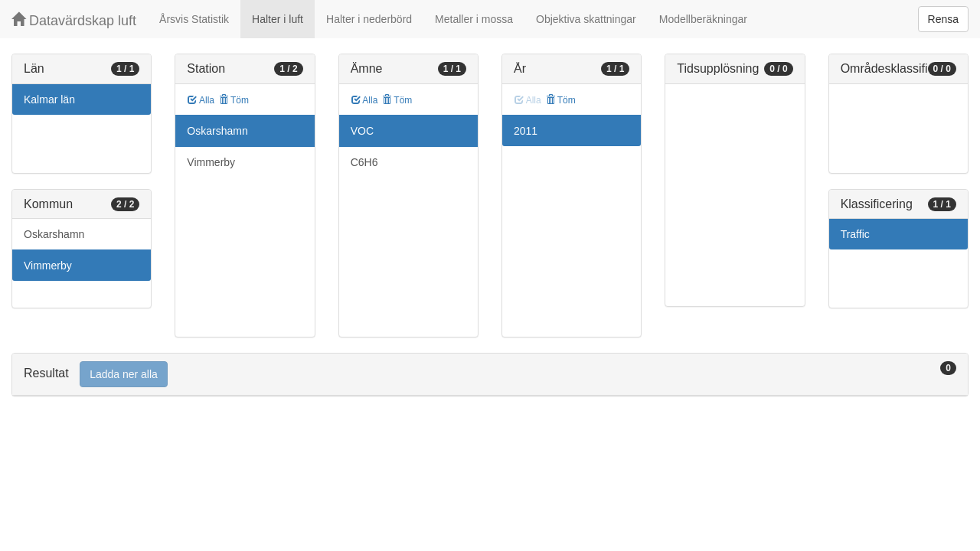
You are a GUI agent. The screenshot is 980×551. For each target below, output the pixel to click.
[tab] (490, 375)
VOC (362, 131)
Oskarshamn (54, 234)
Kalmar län (49, 99)
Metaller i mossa (474, 19)
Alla (201, 100)
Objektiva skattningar (586, 19)
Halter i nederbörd (369, 19)
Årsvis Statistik (194, 19)
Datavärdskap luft (74, 20)
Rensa (943, 19)
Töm (234, 100)
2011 (526, 131)
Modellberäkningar (703, 19)
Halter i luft (278, 19)
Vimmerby (48, 266)
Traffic (855, 234)
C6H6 (364, 162)
